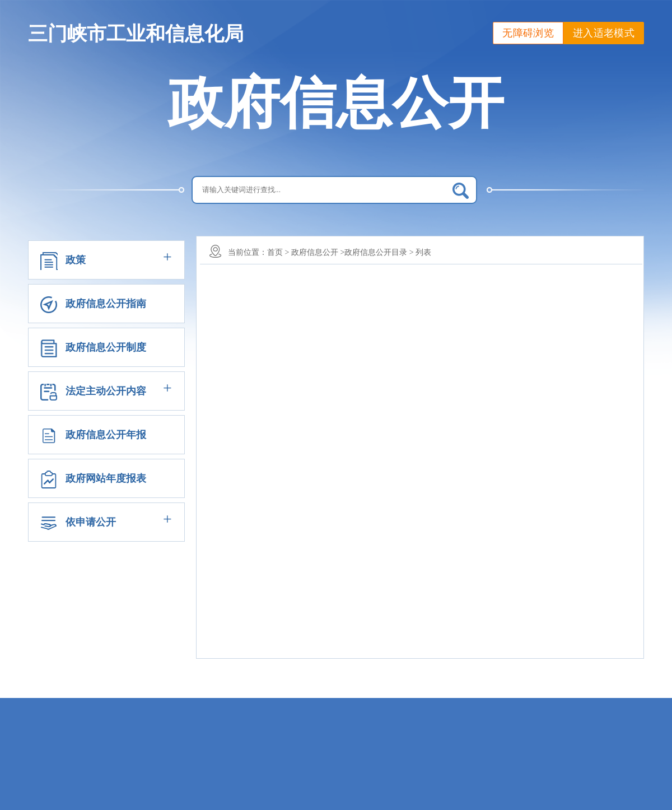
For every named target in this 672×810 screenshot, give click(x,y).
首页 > (278, 252)
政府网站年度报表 (106, 478)
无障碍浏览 (528, 33)
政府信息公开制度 (106, 347)
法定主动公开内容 (106, 391)
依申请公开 (91, 522)
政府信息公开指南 (106, 304)
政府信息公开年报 (106, 435)
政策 (76, 260)
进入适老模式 (604, 33)
